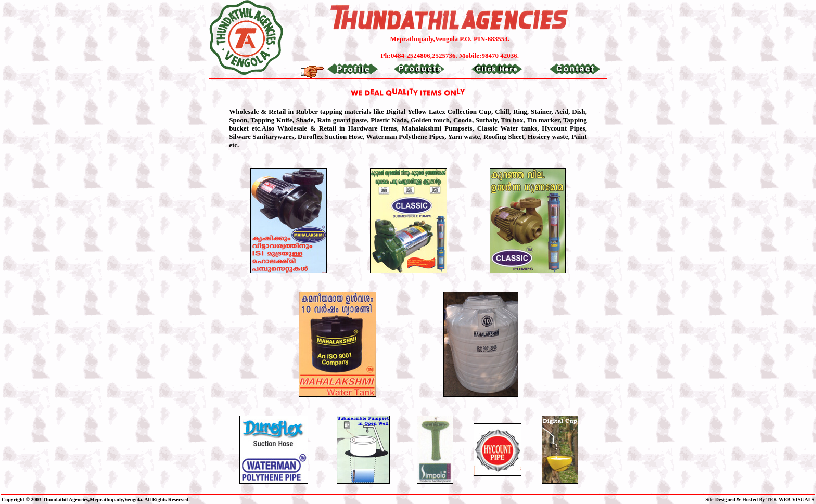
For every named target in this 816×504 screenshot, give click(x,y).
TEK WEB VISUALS (790, 500)
